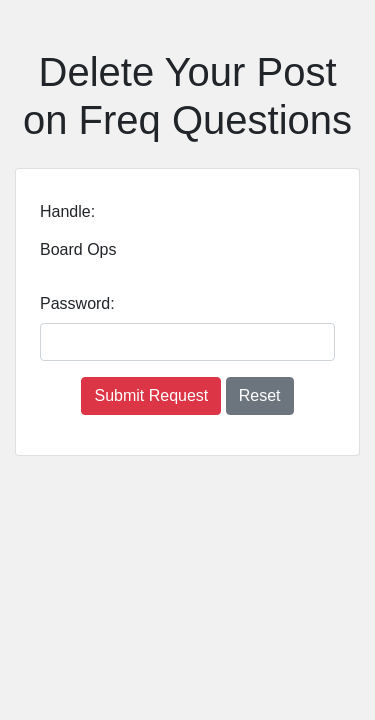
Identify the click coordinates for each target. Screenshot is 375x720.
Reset (260, 395)
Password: (77, 303)
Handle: (67, 211)
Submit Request (151, 395)
